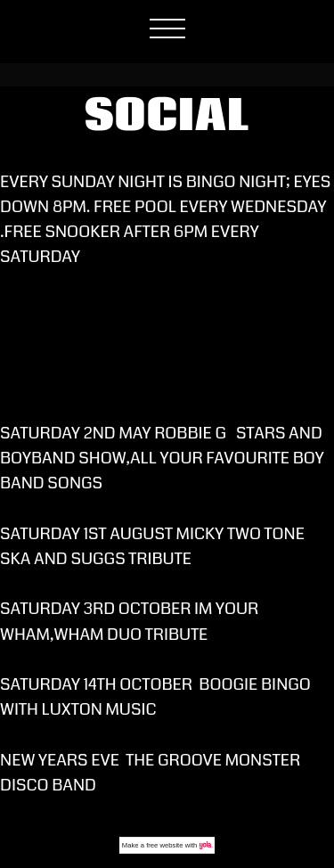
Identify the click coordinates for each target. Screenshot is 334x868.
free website (164, 845)
